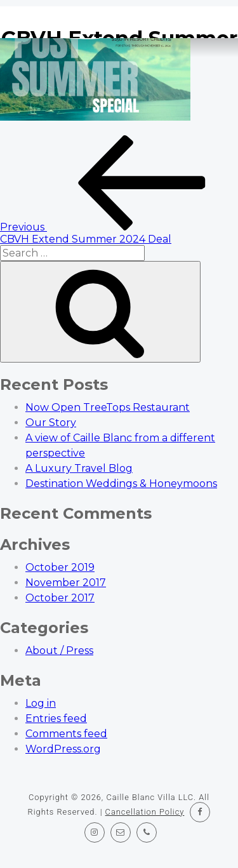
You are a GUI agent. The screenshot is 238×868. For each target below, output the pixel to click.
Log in (41, 703)
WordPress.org (63, 749)
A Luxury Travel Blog (79, 468)
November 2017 (66, 583)
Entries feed (56, 718)
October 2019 (60, 567)
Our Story (51, 423)
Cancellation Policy (145, 812)
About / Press (59, 651)
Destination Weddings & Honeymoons (121, 484)
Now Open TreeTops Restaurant (108, 407)
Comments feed (66, 734)
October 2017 (60, 598)
